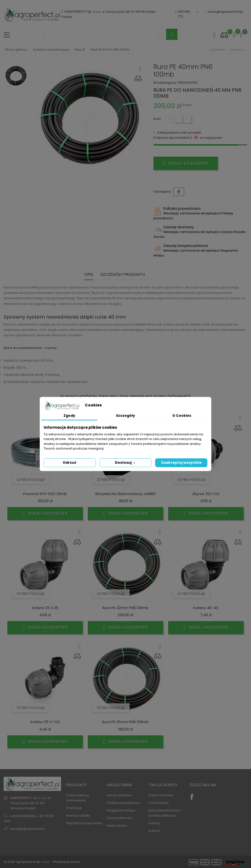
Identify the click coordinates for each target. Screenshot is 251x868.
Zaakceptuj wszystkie (181, 463)
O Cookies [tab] (182, 416)
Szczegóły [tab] (125, 416)
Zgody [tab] (69, 416)
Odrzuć (70, 463)
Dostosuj (125, 463)
